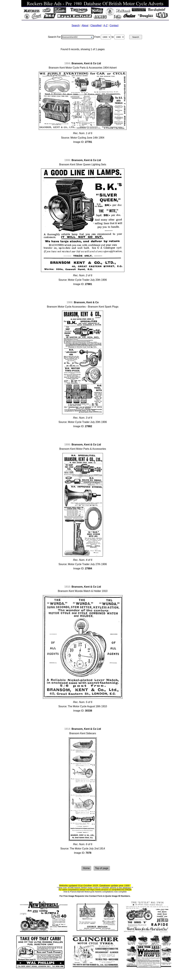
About (85, 25)
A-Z (105, 25)
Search (76, 25)
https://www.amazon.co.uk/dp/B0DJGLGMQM (111, 890)
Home (86, 868)
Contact (114, 25)
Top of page (102, 868)
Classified (96, 25)
